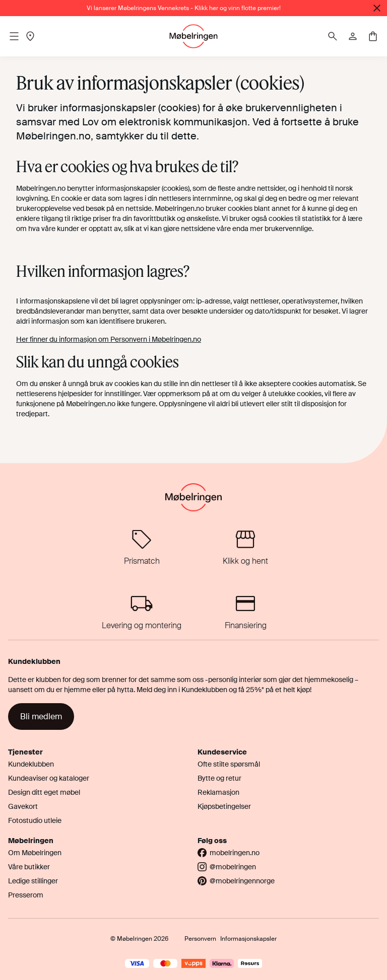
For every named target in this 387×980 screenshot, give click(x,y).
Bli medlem (41, 717)
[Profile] (353, 36)
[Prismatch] (142, 547)
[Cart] (373, 36)
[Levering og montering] (142, 612)
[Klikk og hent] (245, 547)
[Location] (30, 36)
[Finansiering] (245, 612)
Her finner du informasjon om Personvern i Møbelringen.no (109, 339)
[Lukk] (377, 8)
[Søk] (333, 36)
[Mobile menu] (14, 36)
